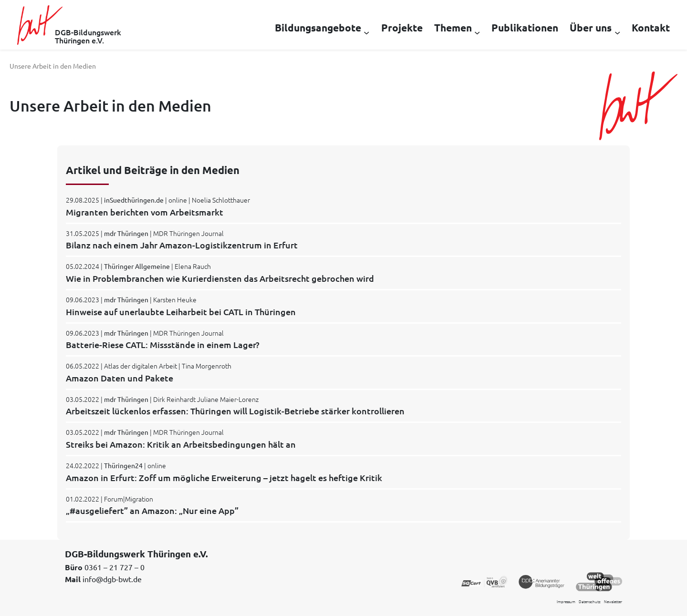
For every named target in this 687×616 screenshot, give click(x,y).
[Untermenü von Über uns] (617, 32)
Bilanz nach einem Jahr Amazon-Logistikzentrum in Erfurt (182, 245)
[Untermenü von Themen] (477, 32)
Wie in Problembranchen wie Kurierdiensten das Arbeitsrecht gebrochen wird (220, 278)
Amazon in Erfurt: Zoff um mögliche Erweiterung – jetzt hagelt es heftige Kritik (224, 477)
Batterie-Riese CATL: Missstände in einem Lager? (163, 344)
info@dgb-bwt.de (112, 579)
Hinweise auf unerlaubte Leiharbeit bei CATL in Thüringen (181, 312)
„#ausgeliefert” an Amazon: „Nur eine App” (152, 510)
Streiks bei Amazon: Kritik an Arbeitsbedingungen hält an (181, 444)
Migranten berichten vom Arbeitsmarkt (145, 212)
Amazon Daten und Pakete (120, 378)
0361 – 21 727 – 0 (114, 567)
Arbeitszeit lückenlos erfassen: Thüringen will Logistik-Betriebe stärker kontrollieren (235, 411)
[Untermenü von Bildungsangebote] (366, 32)
